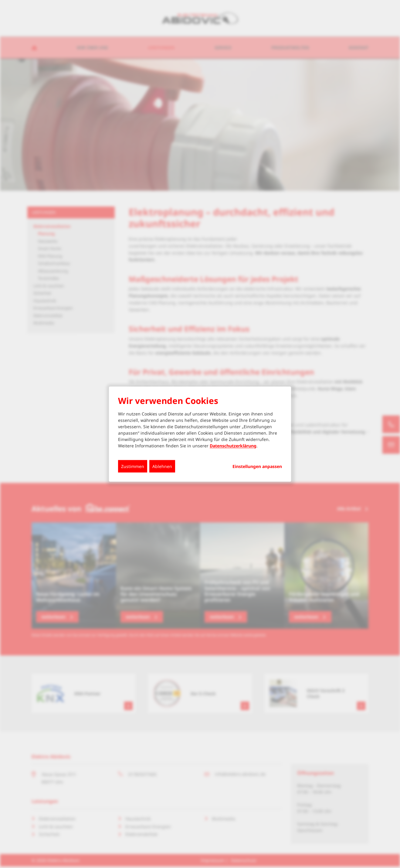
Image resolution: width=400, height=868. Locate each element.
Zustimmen (133, 466)
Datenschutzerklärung (233, 445)
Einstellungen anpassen (257, 466)
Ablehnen (162, 466)
